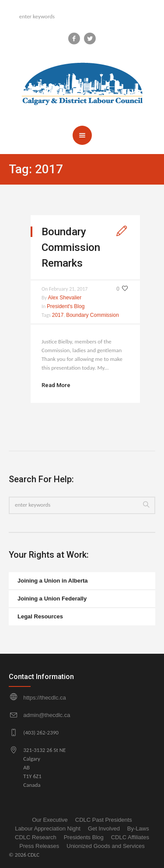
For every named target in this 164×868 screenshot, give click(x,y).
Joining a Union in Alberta (53, 581)
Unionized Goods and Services (106, 846)
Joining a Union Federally (52, 599)
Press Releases (39, 846)
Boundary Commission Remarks (71, 247)
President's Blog (66, 306)
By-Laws (138, 829)
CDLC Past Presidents (104, 820)
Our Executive (50, 820)
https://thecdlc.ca (45, 698)
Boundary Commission (92, 315)
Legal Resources (40, 616)
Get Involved (104, 829)
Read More (56, 385)
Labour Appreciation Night (48, 829)
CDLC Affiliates (130, 837)
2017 (58, 315)
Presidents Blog (84, 837)
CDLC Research (36, 837)
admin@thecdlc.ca (47, 715)
